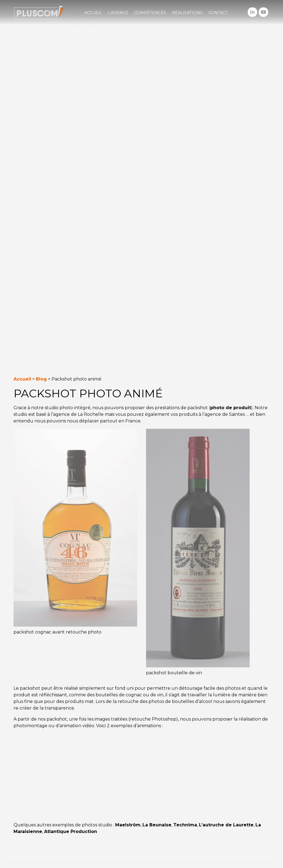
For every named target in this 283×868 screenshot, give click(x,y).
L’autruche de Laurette (226, 825)
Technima (185, 825)
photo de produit (231, 408)
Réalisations (187, 13)
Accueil (93, 13)
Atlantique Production (71, 831)
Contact (218, 13)
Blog (41, 379)
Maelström (128, 825)
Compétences (150, 13)
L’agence (118, 13)
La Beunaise (157, 825)
